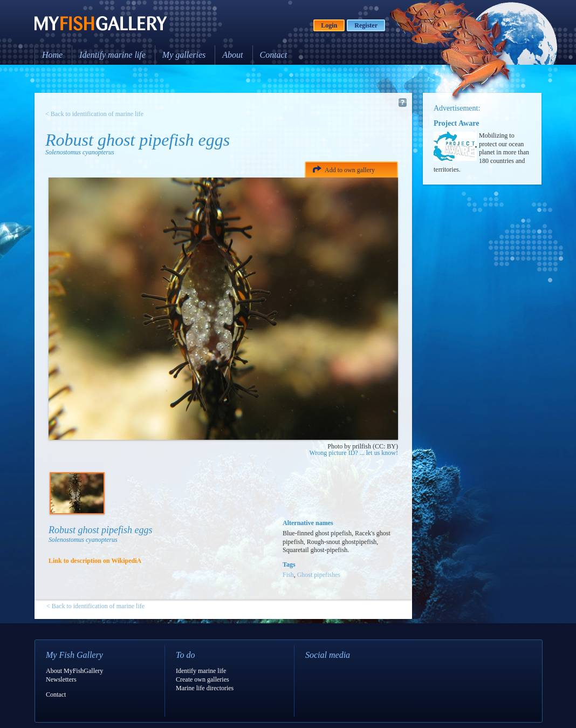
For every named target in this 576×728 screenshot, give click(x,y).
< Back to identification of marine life (94, 114)
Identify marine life (112, 55)
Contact (274, 55)
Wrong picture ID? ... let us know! (354, 453)
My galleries (184, 55)
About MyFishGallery (74, 671)
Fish (288, 575)
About (232, 55)
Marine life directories (205, 688)
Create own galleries (203, 679)
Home (52, 55)
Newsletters (61, 679)
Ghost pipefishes (319, 575)
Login (329, 25)
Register (366, 25)
